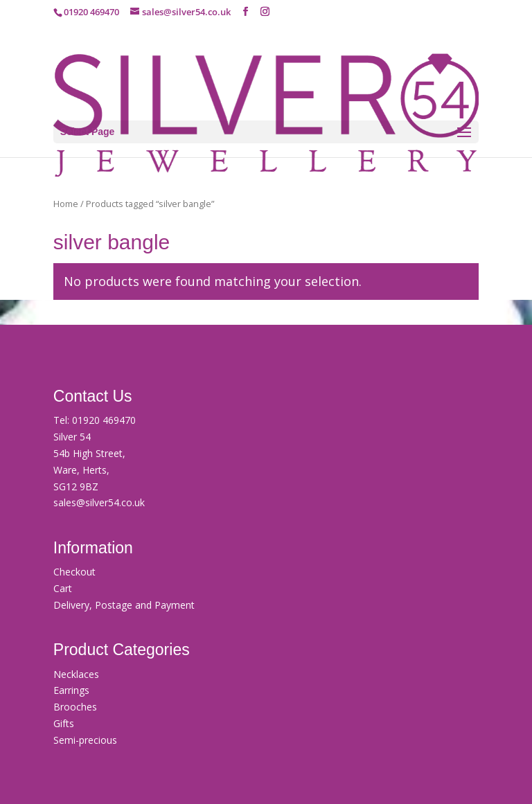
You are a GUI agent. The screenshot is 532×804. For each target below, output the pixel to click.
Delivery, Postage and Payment (124, 605)
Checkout (74, 572)
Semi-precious (85, 740)
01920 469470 (104, 420)
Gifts (64, 723)
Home (66, 204)
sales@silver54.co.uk (99, 502)
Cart (63, 588)
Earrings (71, 690)
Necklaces (76, 674)
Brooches (75, 707)
